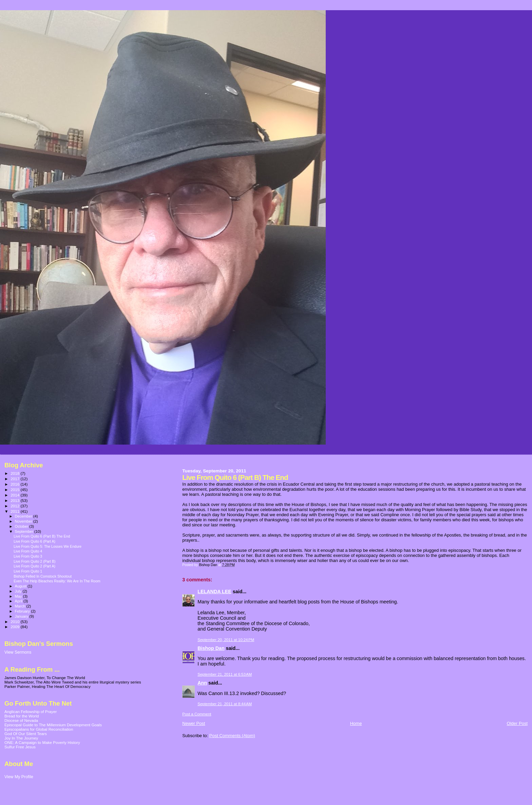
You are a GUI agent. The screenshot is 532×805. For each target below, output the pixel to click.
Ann (202, 683)
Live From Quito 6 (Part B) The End (42, 536)
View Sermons (18, 652)
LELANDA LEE (214, 592)
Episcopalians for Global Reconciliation (39, 729)
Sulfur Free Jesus (20, 747)
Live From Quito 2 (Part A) (34, 566)
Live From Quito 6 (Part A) (34, 541)
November (24, 521)
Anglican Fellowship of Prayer (31, 712)
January (22, 616)
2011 (15, 511)
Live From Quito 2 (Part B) (34, 561)
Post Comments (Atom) (232, 736)
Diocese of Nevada (21, 720)
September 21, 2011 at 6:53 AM (225, 674)
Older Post (517, 723)
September (25, 531)
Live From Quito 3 (28, 556)
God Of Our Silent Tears (26, 734)
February (23, 611)
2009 (15, 627)
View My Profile (19, 777)
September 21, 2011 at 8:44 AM (225, 704)
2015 (15, 490)
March (21, 606)
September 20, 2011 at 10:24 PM (226, 640)
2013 (15, 500)
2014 (15, 495)
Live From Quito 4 (28, 551)
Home (356, 723)
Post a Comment (197, 714)
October (22, 526)
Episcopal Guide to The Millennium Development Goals (53, 725)
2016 (15, 484)
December (24, 516)
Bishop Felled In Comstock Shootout (43, 576)
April (19, 601)
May (19, 596)
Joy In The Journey (21, 738)
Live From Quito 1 (28, 571)
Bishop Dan (211, 648)
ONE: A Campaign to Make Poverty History (42, 742)
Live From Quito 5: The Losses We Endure (47, 546)
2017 (15, 479)
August (21, 586)
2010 (15, 622)
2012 (15, 506)
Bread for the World (22, 716)
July (19, 591)
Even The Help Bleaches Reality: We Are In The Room (57, 581)
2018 (15, 473)
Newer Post (194, 723)
